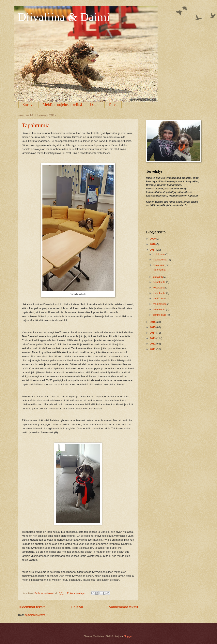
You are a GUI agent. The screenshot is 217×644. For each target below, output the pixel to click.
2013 (153, 338)
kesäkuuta (159, 288)
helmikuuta (160, 309)
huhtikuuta (159, 298)
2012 (153, 344)
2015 (153, 327)
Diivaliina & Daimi (64, 17)
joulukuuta (159, 254)
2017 (153, 250)
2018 (153, 244)
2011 (153, 349)
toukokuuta (160, 293)
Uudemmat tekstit (32, 607)
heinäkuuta (160, 282)
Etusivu (29, 105)
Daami (95, 105)
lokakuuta (159, 265)
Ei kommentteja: (77, 593)
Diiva (113, 105)
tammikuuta (160, 315)
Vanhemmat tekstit (124, 607)
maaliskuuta (160, 304)
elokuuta (158, 277)
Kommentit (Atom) (35, 615)
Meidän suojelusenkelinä (62, 105)
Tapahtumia (36, 125)
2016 (153, 322)
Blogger (128, 636)
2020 (153, 239)
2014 (153, 333)
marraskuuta (160, 260)
